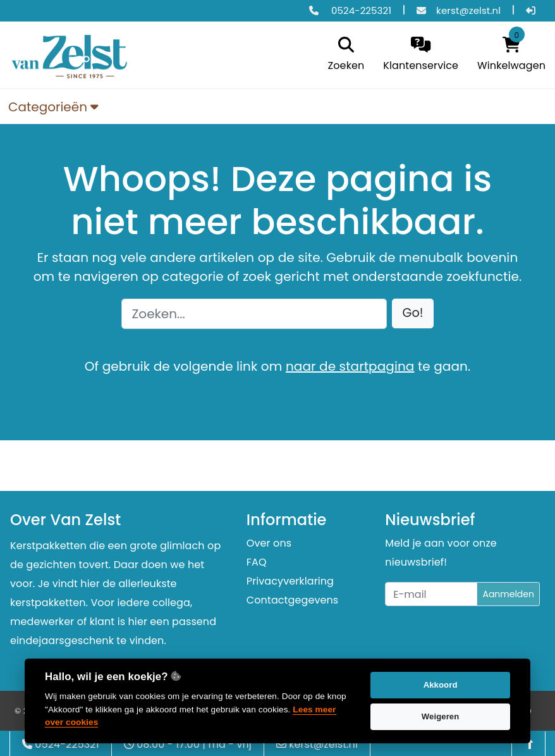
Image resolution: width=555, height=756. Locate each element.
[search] (343, 55)
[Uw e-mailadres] (431, 594)
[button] (413, 313)
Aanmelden (508, 594)
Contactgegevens (292, 600)
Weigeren (441, 716)
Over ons (269, 543)
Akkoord (441, 685)
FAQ (257, 562)
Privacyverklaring (290, 581)
